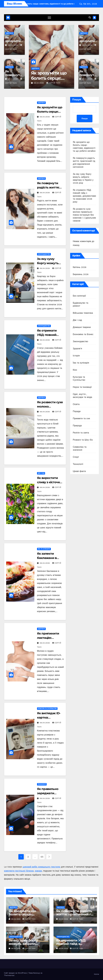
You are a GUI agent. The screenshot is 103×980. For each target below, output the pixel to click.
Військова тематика (83, 313)
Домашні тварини (82, 327)
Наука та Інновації (82, 387)
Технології (42, 784)
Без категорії (79, 296)
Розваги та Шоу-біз (83, 440)
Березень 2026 (81, 274)
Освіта (76, 404)
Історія (76, 356)
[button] (90, 18)
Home (96, 974)
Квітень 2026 (80, 267)
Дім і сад (41, 473)
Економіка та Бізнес (83, 334)
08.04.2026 (13, 45)
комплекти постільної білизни (19, 871)
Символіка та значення (80, 448)
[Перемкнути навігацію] (49, 18)
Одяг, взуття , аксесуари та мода (82, 396)
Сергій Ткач (53, 83)
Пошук (77, 100)
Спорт (76, 457)
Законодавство (44, 254)
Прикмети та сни (81, 418)
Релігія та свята (81, 433)
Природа (77, 426)
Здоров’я (9, 33)
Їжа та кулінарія (44, 549)
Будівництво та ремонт (81, 304)
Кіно (75, 370)
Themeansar (9, 975)
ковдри (38, 871)
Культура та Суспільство (47, 709)
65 (42, 857)
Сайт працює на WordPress (16, 973)
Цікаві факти (79, 471)
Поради (77, 411)
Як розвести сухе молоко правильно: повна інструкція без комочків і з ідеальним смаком (84, 215)
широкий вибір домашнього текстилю (41, 867)
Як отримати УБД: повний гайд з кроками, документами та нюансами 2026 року (84, 196)
